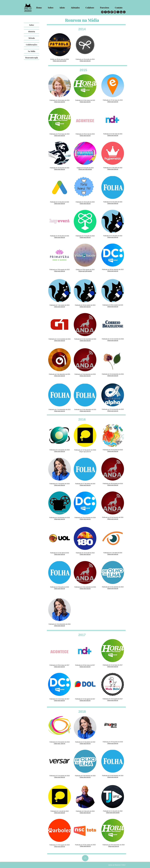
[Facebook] (105, 12)
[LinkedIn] (121, 12)
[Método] (32, 38)
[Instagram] (102, 12)
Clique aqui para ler (85, 61)
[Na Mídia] (32, 51)
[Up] (85, 858)
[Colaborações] (32, 45)
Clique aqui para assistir (59, 61)
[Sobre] (32, 25)
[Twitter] (118, 12)
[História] (32, 31)
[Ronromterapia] (32, 58)
